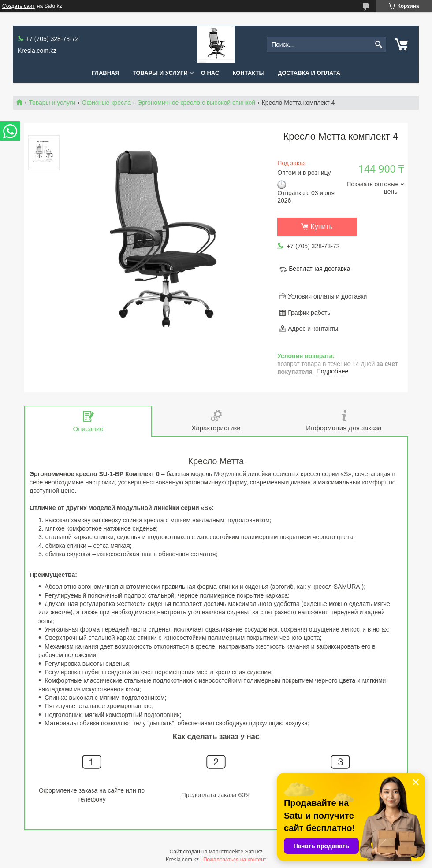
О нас (210, 73)
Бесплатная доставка (319, 269)
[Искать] (378, 45)
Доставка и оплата (309, 73)
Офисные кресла (106, 103)
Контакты (248, 73)
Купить (322, 227)
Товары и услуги (160, 73)
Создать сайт (19, 6)
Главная (106, 73)
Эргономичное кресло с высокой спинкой (196, 103)
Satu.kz (253, 852)
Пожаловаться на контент (235, 860)
